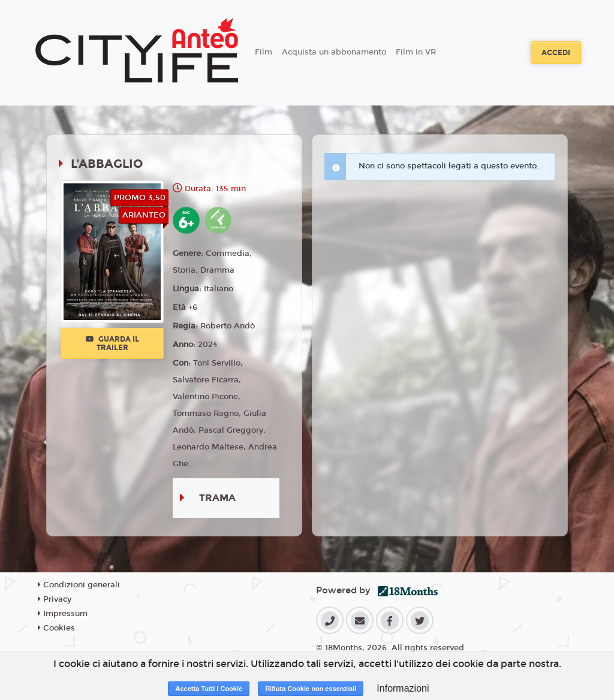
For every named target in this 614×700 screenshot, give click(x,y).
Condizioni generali (79, 585)
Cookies (56, 628)
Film (264, 52)
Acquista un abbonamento (334, 52)
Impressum (63, 614)
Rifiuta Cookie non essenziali (311, 689)
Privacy (55, 599)
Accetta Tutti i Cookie (209, 689)
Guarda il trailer (112, 343)
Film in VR (416, 52)
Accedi (556, 53)
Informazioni (403, 688)
